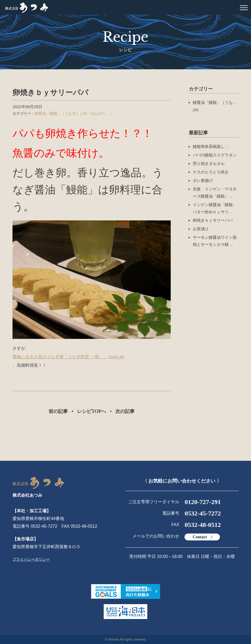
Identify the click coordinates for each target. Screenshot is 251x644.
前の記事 (58, 411)
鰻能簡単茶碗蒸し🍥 (211, 146)
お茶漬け (201, 229)
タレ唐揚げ (203, 180)
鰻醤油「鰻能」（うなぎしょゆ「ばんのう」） (74, 113)
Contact (200, 537)
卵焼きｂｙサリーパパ (213, 220)
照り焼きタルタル (209, 163)
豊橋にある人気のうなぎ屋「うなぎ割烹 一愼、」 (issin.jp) (68, 357)
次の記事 (125, 411)
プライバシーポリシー (31, 559)
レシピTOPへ (92, 411)
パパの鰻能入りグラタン (215, 155)
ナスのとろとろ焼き (211, 172)
